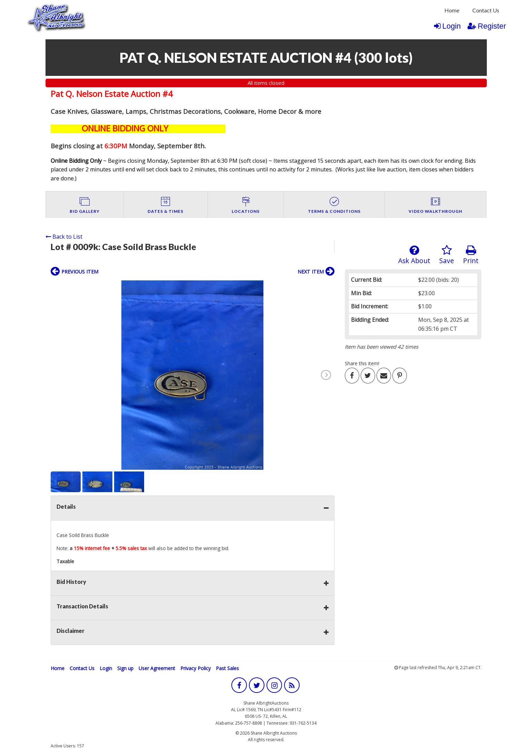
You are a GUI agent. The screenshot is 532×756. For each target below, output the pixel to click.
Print (471, 255)
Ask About (414, 255)
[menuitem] (452, 10)
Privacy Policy (195, 668)
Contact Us (486, 10)
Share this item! (362, 363)
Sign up (125, 668)
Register (487, 26)
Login (448, 26)
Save (447, 255)
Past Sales (227, 668)
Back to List (64, 237)
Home (452, 10)
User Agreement (157, 668)
